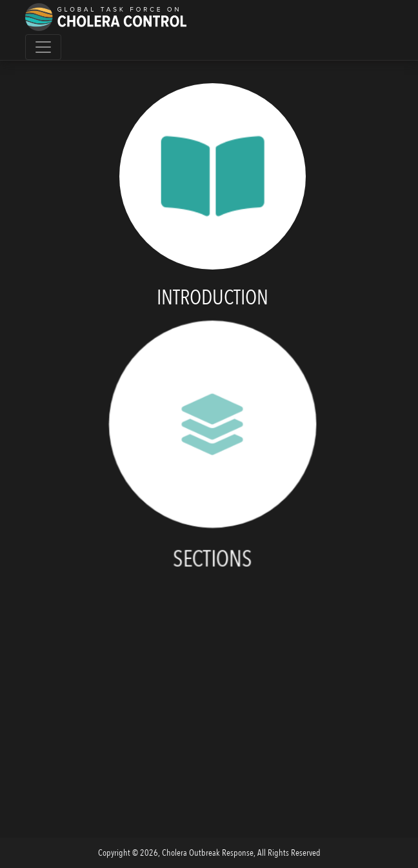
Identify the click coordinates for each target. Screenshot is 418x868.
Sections (213, 562)
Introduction (213, 298)
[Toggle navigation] (43, 47)
